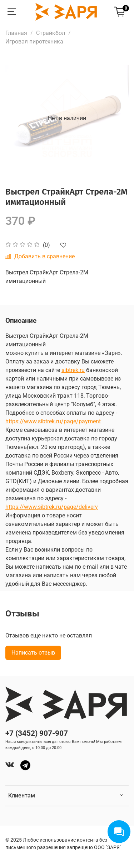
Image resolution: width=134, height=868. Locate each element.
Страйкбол (51, 33)
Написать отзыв (33, 653)
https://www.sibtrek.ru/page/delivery (52, 507)
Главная (16, 33)
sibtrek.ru (73, 370)
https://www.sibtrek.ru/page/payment (53, 421)
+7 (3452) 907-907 (37, 733)
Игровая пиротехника (34, 42)
